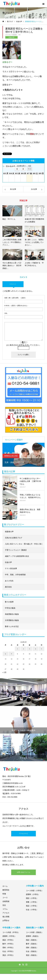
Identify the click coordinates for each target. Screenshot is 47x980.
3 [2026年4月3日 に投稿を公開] (30, 649)
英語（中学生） (8, 955)
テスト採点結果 (11, 569)
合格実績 (6, 901)
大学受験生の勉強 (12, 620)
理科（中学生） (8, 948)
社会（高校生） (32, 951)
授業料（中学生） (9, 936)
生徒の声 (11, 37)
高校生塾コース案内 (35, 928)
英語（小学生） (32, 906)
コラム (5, 909)
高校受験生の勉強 (12, 614)
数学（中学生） (8, 944)
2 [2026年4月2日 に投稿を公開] (23, 649)
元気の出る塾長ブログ (14, 538)
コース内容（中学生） (11, 932)
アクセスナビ (23, 834)
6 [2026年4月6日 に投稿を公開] (6, 654)
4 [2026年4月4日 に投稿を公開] (36, 649)
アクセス (6, 913)
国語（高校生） (32, 940)
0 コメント (13, 284)
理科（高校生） (32, 948)
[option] (23, 455)
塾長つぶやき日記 (12, 626)
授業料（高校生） (33, 936)
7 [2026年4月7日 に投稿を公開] (12, 654)
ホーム (5, 886)
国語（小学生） (32, 898)
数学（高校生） (32, 944)
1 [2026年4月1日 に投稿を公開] (17, 649)
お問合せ (6, 920)
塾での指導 (9, 602)
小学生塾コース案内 (35, 886)
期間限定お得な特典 (11, 456)
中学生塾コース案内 (11, 928)
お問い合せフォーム (23, 872)
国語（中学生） (8, 940)
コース (5, 898)
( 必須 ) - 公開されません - (16, 306)
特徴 (4, 894)
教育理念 (6, 890)
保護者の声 (9, 532)
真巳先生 (8, 587)
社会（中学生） (8, 951)
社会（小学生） (32, 910)
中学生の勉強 (10, 608)
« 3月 (4, 672)
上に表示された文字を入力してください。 (24, 345)
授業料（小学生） (33, 894)
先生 (4, 905)
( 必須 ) (15, 298)
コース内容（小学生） (35, 891)
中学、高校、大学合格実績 (15, 575)
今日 (30, 169)
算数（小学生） (32, 902)
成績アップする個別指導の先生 (17, 556)
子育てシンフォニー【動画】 (16, 550)
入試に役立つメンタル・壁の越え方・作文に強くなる (24, 545)
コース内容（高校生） (35, 932)
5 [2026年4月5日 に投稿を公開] (42, 649)
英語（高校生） (32, 955)
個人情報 (6, 917)
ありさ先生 (9, 581)
